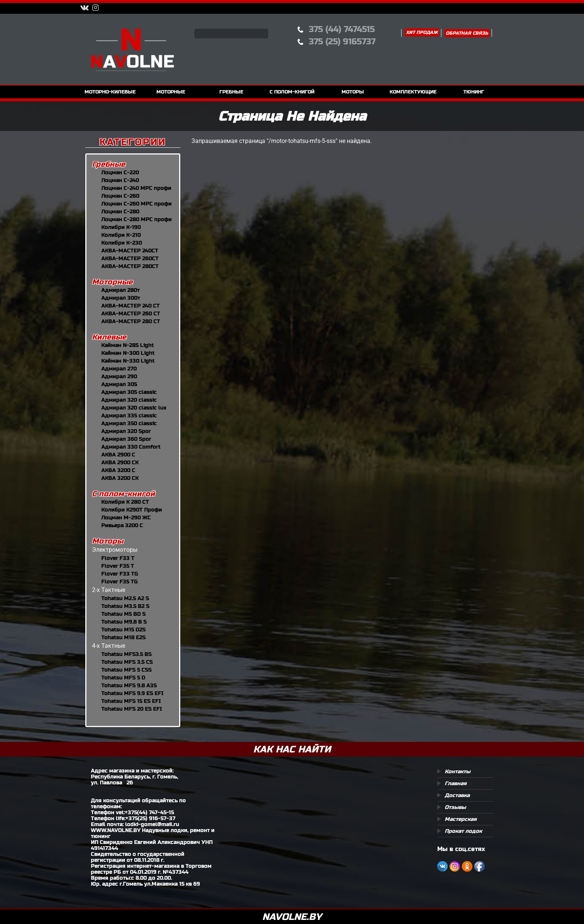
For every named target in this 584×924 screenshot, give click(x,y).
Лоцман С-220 (120, 172)
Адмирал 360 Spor (126, 439)
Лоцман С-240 (120, 180)
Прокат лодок (463, 831)
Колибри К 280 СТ (125, 502)
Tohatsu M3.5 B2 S (125, 606)
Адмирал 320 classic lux (134, 408)
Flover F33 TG (120, 574)
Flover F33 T (118, 558)
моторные (171, 92)
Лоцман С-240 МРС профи (136, 188)
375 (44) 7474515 (342, 29)
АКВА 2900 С (118, 455)
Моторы (108, 541)
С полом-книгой (123, 494)
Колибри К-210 (121, 235)
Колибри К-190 (121, 227)
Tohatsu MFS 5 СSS (126, 670)
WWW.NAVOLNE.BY (116, 830)
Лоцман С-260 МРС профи (137, 204)
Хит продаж (422, 32)
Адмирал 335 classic (129, 415)
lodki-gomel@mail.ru (152, 824)
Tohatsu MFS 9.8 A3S (129, 685)
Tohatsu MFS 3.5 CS (127, 662)
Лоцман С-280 (120, 211)
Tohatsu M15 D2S (123, 630)
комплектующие (413, 92)
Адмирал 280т (120, 290)
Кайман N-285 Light (128, 345)
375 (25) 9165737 (342, 42)
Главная (456, 783)
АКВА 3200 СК (120, 478)
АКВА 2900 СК (120, 462)
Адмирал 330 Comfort (131, 447)
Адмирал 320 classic (129, 400)
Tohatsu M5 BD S (123, 614)
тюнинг (474, 92)
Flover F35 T (118, 566)
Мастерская (461, 819)
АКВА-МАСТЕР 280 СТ (131, 321)
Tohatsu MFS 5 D (123, 678)
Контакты (458, 771)
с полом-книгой (292, 92)
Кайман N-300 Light (128, 353)
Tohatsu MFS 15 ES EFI (131, 701)
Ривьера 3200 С (122, 525)
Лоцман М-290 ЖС (126, 517)
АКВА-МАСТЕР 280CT (130, 266)
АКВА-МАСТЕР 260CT (130, 258)
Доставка (457, 795)
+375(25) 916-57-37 (150, 818)
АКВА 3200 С (118, 470)
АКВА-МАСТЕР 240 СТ (131, 306)
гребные (231, 92)
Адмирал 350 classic (129, 423)
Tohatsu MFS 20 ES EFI (132, 709)
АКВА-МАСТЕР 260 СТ (131, 313)
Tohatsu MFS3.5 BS (126, 654)
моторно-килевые (110, 92)
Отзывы (455, 807)
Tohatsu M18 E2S (123, 637)
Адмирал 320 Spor (126, 431)
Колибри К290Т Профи (132, 510)
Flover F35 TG (120, 582)
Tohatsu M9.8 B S (124, 622)
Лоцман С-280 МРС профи (137, 219)
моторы (353, 92)
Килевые (109, 337)
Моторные (112, 282)
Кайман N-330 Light (128, 361)
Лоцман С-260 (120, 196)
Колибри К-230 (122, 243)
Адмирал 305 (119, 384)
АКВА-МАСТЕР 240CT (130, 251)
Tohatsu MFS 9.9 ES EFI (132, 693)
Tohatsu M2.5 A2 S (125, 598)
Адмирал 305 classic (129, 392)
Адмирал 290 (119, 376)
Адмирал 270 (119, 369)
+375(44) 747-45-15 (149, 812)
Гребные (109, 164)
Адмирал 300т (121, 298)
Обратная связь (467, 33)
